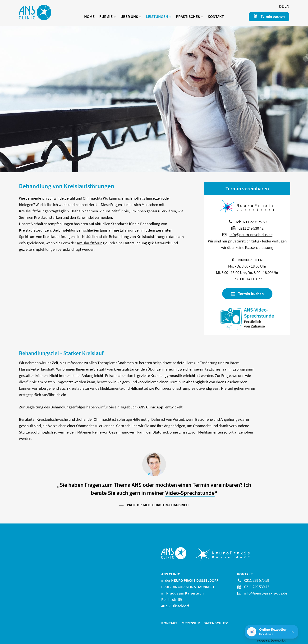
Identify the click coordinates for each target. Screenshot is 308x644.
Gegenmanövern (123, 432)
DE (281, 6)
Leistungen (159, 17)
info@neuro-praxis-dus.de (251, 235)
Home (89, 17)
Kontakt (216, 17)
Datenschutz (216, 623)
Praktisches (189, 17)
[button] (271, 632)
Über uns (131, 17)
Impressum (190, 623)
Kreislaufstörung (91, 243)
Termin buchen (269, 16)
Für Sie (108, 17)
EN (287, 6)
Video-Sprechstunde (190, 493)
